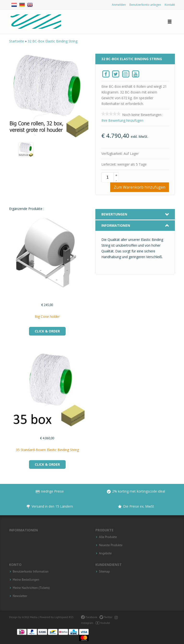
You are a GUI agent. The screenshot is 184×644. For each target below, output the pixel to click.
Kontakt (170, 5)
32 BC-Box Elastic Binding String (52, 41)
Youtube (103, 623)
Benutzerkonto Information (31, 572)
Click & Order (47, 331)
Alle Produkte (108, 537)
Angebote (105, 553)
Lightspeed (61, 617)
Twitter (106, 617)
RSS (71, 617)
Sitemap (104, 572)
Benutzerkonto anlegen (145, 5)
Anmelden (119, 5)
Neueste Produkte (111, 545)
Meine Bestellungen (26, 580)
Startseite (17, 41)
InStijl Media (30, 617)
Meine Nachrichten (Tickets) (31, 588)
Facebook (89, 617)
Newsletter (20, 596)
